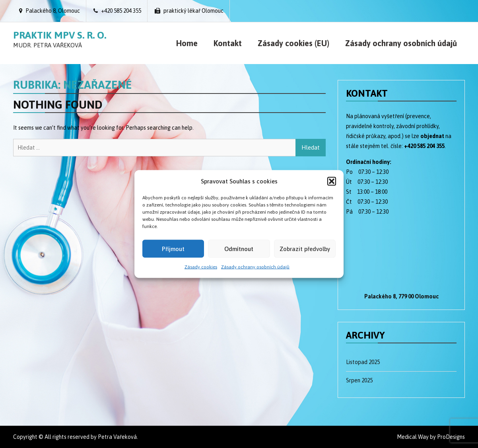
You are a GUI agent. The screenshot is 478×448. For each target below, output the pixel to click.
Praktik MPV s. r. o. (60, 35)
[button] (332, 181)
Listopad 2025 (363, 362)
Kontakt (228, 43)
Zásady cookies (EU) (293, 43)
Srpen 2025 (359, 380)
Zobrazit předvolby (305, 248)
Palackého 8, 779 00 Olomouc (401, 296)
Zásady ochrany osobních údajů (255, 267)
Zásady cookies (201, 267)
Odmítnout (239, 248)
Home (187, 43)
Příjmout (173, 248)
